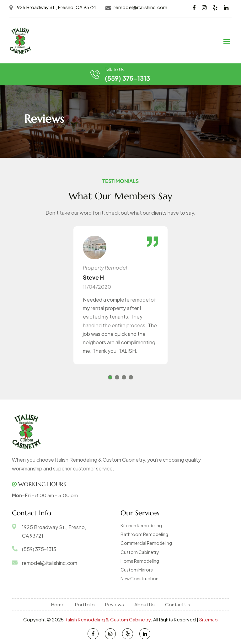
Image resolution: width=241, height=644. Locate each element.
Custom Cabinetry (140, 552)
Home (58, 604)
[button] (110, 377)
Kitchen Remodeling (141, 525)
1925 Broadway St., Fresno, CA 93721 (56, 7)
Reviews (115, 604)
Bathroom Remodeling (144, 534)
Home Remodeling (140, 561)
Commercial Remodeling (146, 543)
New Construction (139, 578)
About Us (145, 604)
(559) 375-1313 (127, 78)
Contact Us (178, 604)
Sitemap (209, 619)
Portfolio (85, 604)
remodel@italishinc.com (140, 7)
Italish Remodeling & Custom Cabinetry (108, 619)
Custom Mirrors (137, 570)
